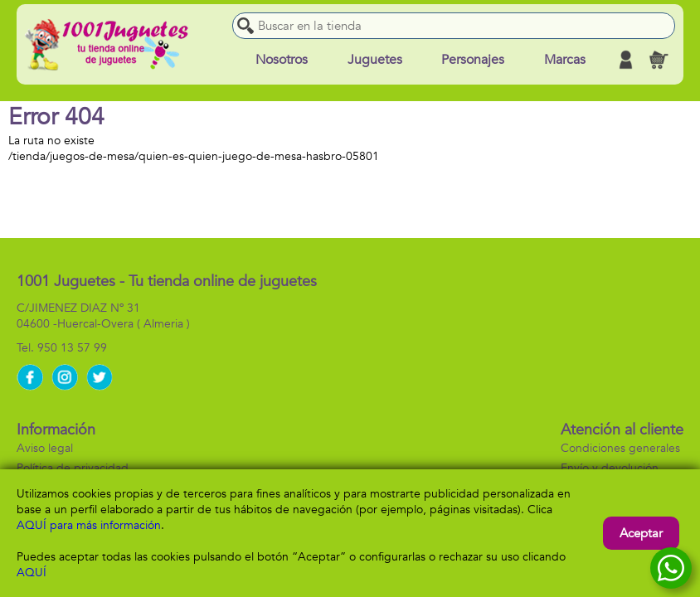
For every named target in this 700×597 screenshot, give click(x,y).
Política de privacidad (73, 468)
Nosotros (282, 60)
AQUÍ (32, 573)
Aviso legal (45, 448)
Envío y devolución (610, 468)
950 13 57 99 (72, 348)
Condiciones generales (620, 448)
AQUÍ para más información (89, 525)
